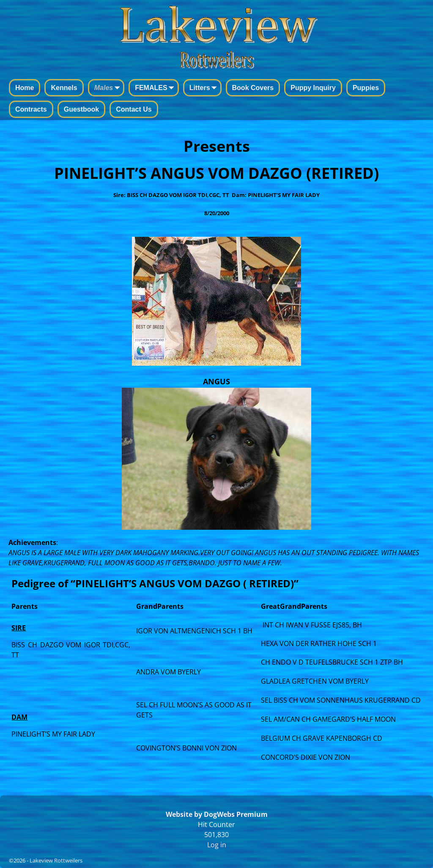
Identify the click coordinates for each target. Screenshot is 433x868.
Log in (217, 845)
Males (109, 88)
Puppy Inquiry (313, 88)
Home (25, 88)
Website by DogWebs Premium (217, 814)
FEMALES (156, 88)
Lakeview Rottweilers (56, 860)
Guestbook (82, 109)
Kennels (64, 88)
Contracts (31, 109)
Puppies (366, 88)
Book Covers (253, 88)
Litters (205, 88)
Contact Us (134, 109)
